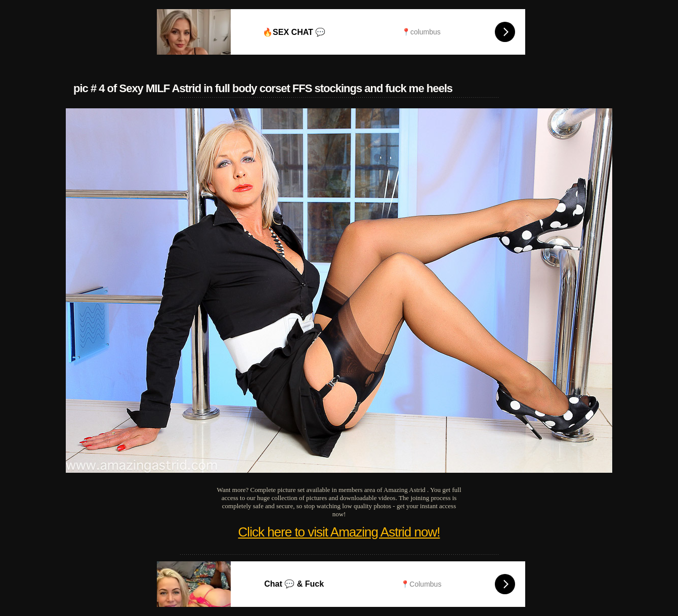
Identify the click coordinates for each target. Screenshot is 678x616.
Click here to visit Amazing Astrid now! (339, 532)
